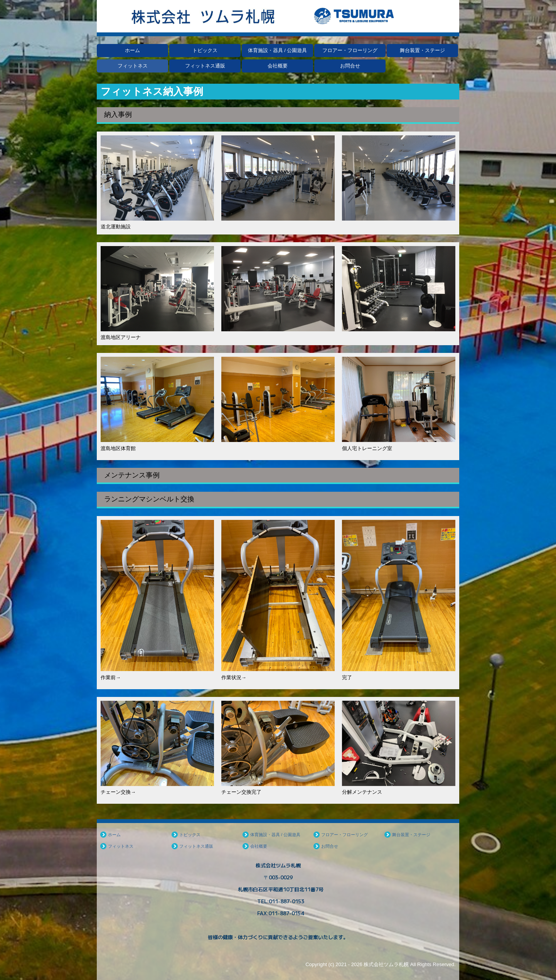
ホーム (132, 50)
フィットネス (133, 66)
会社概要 (278, 66)
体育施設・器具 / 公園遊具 (278, 50)
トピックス (205, 50)
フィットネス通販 (205, 66)
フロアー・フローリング (350, 50)
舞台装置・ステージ (422, 50)
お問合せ (350, 66)
